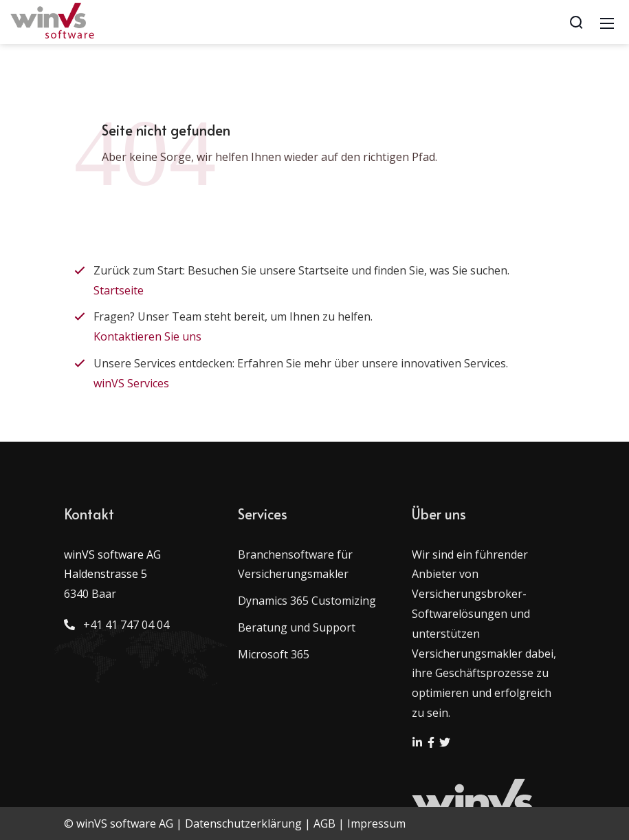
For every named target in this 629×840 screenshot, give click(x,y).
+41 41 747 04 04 (123, 625)
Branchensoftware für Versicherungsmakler (295, 564)
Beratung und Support (297, 627)
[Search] (576, 22)
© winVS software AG (119, 823)
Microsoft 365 (274, 654)
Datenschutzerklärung (243, 823)
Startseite (119, 290)
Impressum (376, 823)
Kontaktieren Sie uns (147, 336)
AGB (324, 823)
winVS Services (131, 383)
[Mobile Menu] (607, 22)
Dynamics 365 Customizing (307, 601)
